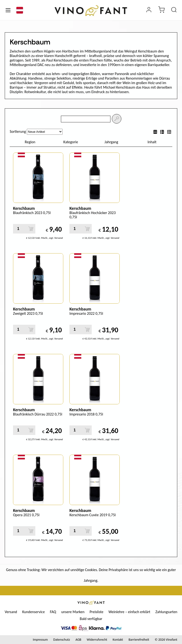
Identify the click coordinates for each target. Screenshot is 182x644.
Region (30, 142)
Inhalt (152, 142)
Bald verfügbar (91, 619)
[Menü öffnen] (8, 10)
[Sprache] (20, 10)
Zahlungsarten (166, 612)
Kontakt (118, 640)
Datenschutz (62, 640)
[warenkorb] (161, 10)
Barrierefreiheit (139, 640)
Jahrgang (111, 142)
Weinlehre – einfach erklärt (129, 612)
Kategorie (71, 142)
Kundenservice (34, 612)
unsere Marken (73, 612)
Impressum (40, 640)
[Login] (149, 10)
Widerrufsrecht (97, 640)
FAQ (53, 612)
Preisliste (96, 612)
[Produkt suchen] (174, 10)
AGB (78, 640)
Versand (11, 612)
